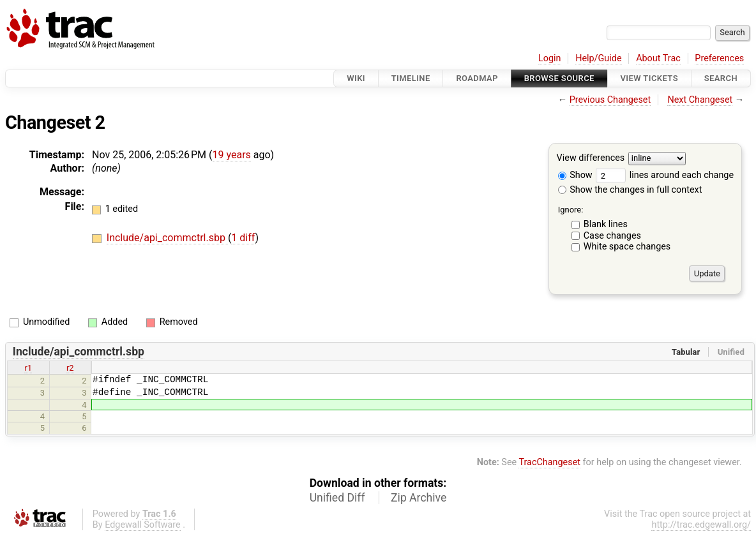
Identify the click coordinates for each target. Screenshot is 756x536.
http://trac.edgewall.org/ (701, 525)
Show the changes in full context (630, 190)
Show (575, 175)
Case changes (612, 236)
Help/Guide (598, 58)
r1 (28, 368)
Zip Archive (419, 498)
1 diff (243, 238)
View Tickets (649, 78)
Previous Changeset (610, 100)
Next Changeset (700, 100)
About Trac (658, 58)
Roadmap (477, 78)
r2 (70, 368)
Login (550, 58)
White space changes (627, 247)
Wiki (356, 78)
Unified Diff (337, 498)
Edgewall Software (143, 525)
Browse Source (559, 78)
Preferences (719, 58)
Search (721, 78)
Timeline (411, 78)
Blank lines (606, 224)
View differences (591, 159)
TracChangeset (549, 462)
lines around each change (665, 175)
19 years (232, 155)
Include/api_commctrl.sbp (167, 238)
